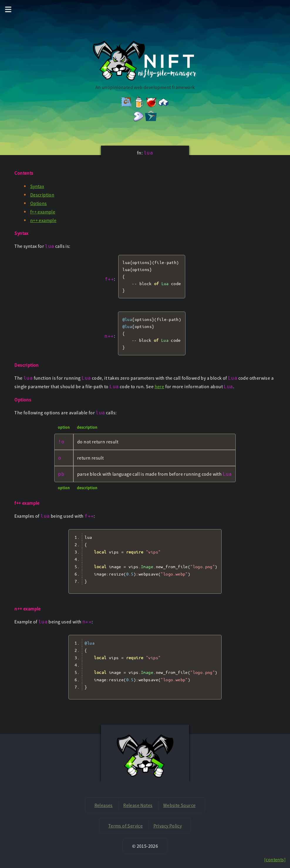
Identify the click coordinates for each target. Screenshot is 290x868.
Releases (104, 805)
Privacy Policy (168, 826)
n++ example (43, 220)
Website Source (179, 805)
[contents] (275, 859)
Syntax (37, 186)
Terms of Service (125, 826)
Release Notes (138, 805)
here (160, 386)
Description (42, 195)
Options (39, 203)
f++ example (43, 212)
